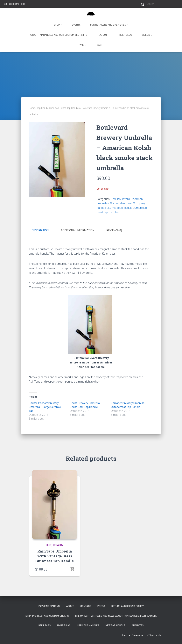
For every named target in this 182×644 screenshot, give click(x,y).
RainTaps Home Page (14, 4)
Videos (147, 35)
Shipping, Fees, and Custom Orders (47, 616)
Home (32, 108)
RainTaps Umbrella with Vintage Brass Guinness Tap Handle (55, 556)
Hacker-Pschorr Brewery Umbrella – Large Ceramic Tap (45, 407)
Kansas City (104, 208)
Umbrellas (141, 208)
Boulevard (123, 199)
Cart (99, 45)
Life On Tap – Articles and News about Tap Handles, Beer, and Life (116, 616)
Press (101, 606)
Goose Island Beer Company (127, 203)
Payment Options (49, 606)
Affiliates (138, 625)
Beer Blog (126, 35)
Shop (58, 25)
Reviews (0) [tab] (114, 230)
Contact (86, 606)
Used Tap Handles (70, 108)
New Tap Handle (115, 625)
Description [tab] (40, 230)
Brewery (58, 545)
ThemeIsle (155, 635)
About (105, 35)
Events (76, 25)
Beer (113, 199)
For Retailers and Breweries (109, 25)
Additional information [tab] (78, 230)
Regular (129, 208)
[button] (61, 25)
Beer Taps (45, 625)
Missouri (117, 208)
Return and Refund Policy (128, 606)
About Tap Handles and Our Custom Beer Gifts (60, 35)
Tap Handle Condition (48, 108)
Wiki (83, 45)
